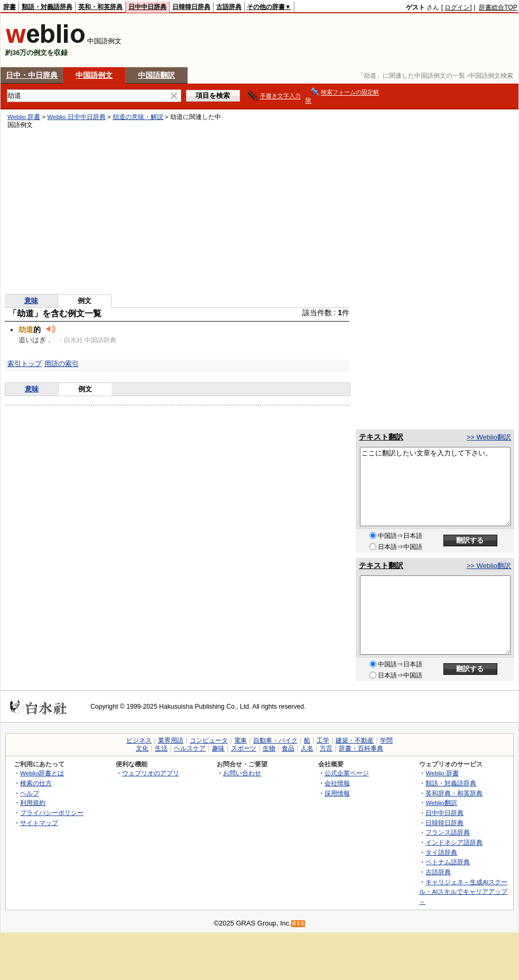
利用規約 (33, 803)
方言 (326, 748)
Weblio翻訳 (441, 803)
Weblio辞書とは (42, 773)
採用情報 (337, 793)
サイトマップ (39, 823)
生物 (269, 748)
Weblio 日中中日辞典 (76, 117)
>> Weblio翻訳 (489, 437)
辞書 (10, 7)
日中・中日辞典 (32, 75)
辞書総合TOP (498, 7)
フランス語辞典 (448, 832)
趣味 (218, 748)
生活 (161, 748)
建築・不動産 (355, 740)
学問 (386, 740)
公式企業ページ (347, 773)
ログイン (457, 7)
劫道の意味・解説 (138, 117)
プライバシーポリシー (52, 813)
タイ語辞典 (441, 852)
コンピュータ (209, 740)
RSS (299, 924)
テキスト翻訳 (381, 437)
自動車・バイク (275, 740)
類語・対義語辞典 (47, 7)
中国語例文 (94, 75)
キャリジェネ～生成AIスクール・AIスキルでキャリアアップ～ (463, 892)
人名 (307, 748)
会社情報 (337, 783)
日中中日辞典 (147, 7)
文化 (142, 748)
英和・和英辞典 (100, 7)
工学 (323, 740)
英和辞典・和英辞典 (454, 793)
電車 (240, 740)
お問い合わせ (242, 773)
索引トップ (25, 364)
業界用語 (171, 740)
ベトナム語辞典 (448, 862)
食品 (288, 748)
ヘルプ (30, 793)
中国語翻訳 (156, 75)
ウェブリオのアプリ (151, 773)
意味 (31, 301)
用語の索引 (62, 364)
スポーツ (244, 748)
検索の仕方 (36, 783)
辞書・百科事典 (361, 748)
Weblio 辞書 (24, 117)
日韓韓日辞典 (191, 7)
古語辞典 (229, 7)
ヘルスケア (190, 748)
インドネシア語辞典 (454, 842)
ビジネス (139, 740)
